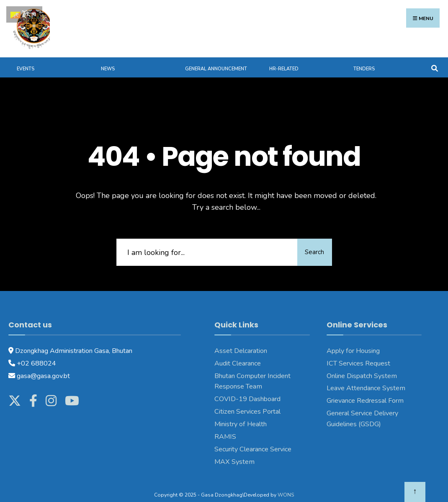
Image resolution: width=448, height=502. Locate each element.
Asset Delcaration (241, 341)
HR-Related (284, 60)
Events (26, 60)
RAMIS (225, 427)
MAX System (234, 452)
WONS (286, 485)
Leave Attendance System (366, 379)
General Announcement (216, 60)
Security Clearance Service (253, 440)
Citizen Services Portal (247, 402)
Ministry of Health (241, 415)
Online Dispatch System (362, 366)
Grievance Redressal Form (365, 391)
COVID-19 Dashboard (247, 390)
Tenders (364, 60)
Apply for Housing (353, 341)
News (108, 60)
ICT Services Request (358, 354)
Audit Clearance (238, 354)
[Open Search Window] (434, 58)
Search (309, 242)
